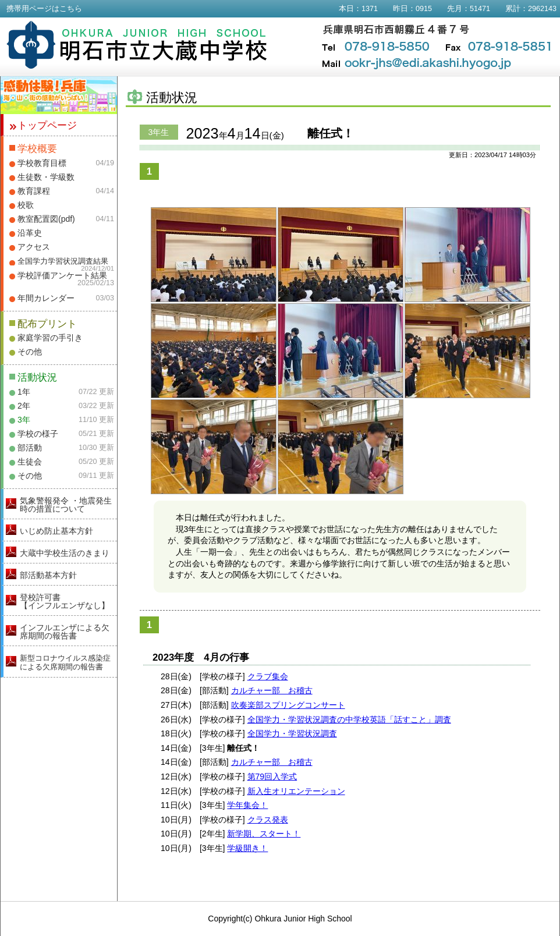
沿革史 (30, 233)
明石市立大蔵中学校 (137, 45)
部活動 (30, 448)
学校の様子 (38, 434)
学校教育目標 (42, 163)
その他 (30, 352)
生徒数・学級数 (46, 177)
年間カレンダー (46, 298)
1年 (24, 392)
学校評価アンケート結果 (62, 275)
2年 (24, 406)
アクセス (34, 247)
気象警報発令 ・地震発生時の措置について (66, 505)
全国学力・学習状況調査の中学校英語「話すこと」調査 (349, 719)
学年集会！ (247, 805)
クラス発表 (268, 820)
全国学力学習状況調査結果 (63, 261)
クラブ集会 (268, 676)
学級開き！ (247, 848)
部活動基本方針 (48, 575)
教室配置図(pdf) (46, 219)
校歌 (26, 205)
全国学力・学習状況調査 (292, 733)
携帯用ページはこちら (44, 9)
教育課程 (34, 191)
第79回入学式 (272, 777)
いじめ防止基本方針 (56, 531)
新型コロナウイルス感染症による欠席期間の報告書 (65, 662)
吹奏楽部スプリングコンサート (288, 705)
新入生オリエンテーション (296, 791)
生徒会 (30, 462)
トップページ (47, 125)
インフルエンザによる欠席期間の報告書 (65, 632)
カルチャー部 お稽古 (272, 690)
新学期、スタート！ (264, 834)
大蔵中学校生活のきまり (65, 553)
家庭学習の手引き (50, 338)
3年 (24, 420)
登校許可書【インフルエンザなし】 (65, 601)
